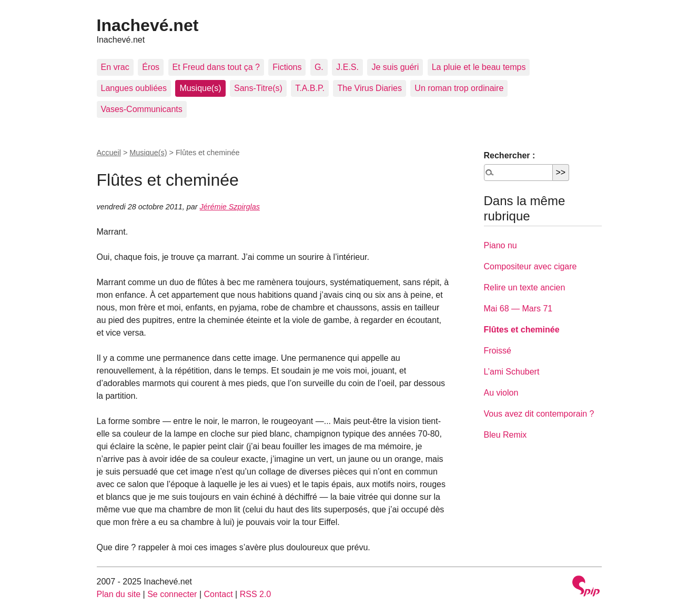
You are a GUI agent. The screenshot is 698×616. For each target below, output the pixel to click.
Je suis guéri (395, 67)
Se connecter (172, 594)
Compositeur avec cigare (530, 266)
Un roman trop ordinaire (459, 88)
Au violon (501, 393)
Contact (218, 594)
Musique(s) (200, 88)
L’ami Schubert (512, 372)
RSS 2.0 (256, 594)
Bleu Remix (505, 435)
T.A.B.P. (310, 88)
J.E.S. (347, 67)
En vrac (115, 67)
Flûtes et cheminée (522, 330)
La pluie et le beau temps (479, 67)
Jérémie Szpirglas (230, 207)
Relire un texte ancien (525, 287)
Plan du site (119, 594)
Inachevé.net (148, 25)
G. (319, 67)
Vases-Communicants (142, 109)
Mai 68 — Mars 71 (518, 309)
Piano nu (500, 245)
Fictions (287, 67)
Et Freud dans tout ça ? (216, 67)
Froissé (498, 351)
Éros (151, 67)
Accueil (109, 153)
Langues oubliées (134, 88)
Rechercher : (510, 155)
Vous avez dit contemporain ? (539, 414)
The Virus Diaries (369, 88)
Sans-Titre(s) (258, 88)
